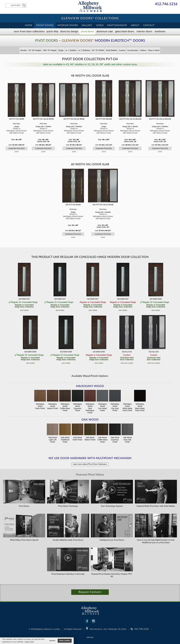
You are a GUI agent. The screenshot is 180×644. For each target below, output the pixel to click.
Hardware (160, 32)
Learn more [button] (29, 642)
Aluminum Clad (105, 32)
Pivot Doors (87, 32)
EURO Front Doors (29, 32)
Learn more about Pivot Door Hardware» (90, 464)
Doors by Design (69, 32)
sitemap (90, 637)
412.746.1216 (166, 4)
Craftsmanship (117, 25)
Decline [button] (52, 641)
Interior (144, 32)
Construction (133, 50)
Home (29, 25)
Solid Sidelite (111, 50)
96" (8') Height (35, 50)
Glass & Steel (154, 50)
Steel (125, 32)
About (135, 25)
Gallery (87, 25)
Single (61, 50)
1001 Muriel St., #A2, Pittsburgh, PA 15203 (108, 629)
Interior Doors (68, 25)
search (16, 5)
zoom (17, 152)
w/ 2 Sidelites (84, 50)
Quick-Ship (52, 32)
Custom (122, 50)
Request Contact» (90, 592)
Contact (149, 25)
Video (100, 25)
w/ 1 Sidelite (71, 50)
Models (24, 50)
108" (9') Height (50, 50)
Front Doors (45, 25)
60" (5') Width (98, 50)
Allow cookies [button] (65, 641)
